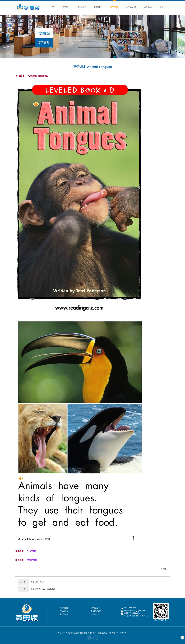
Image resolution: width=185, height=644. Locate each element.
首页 (53, 7)
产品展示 (83, 7)
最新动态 (99, 7)
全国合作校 (132, 7)
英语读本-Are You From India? (43, 589)
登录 (163, 7)
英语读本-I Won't (38, 582)
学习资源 (115, 5)
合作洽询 (149, 7)
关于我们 (67, 7)
